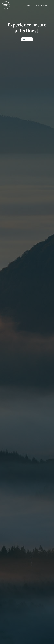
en (27, 5)
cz (30, 5)
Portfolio (27, 39)
